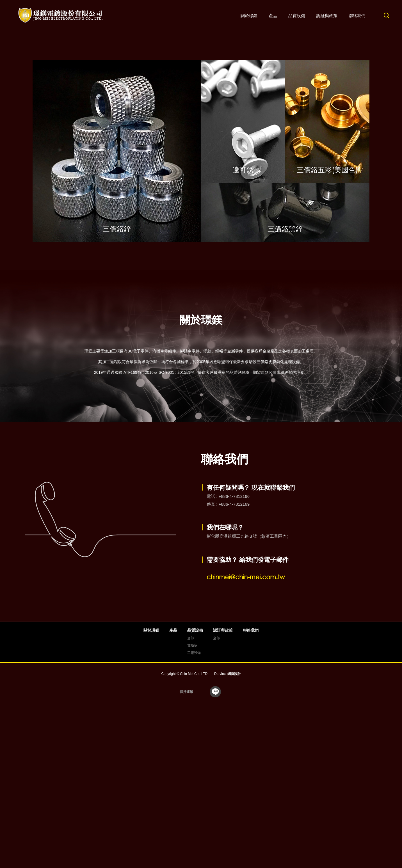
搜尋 (387, 15)
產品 (273, 16)
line (215, 849)
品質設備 (297, 16)
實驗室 (192, 802)
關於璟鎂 (249, 16)
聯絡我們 (357, 16)
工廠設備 (194, 810)
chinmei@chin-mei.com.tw (246, 734)
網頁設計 (234, 831)
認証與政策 (327, 16)
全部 (191, 795)
